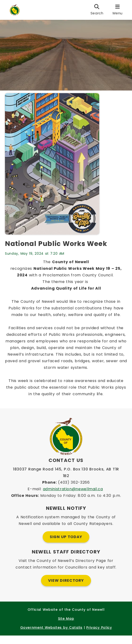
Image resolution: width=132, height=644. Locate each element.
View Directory (66, 589)
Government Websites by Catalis (51, 636)
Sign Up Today (66, 545)
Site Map (66, 627)
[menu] (118, 10)
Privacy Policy (99, 636)
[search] (97, 10)
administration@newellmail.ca (73, 497)
